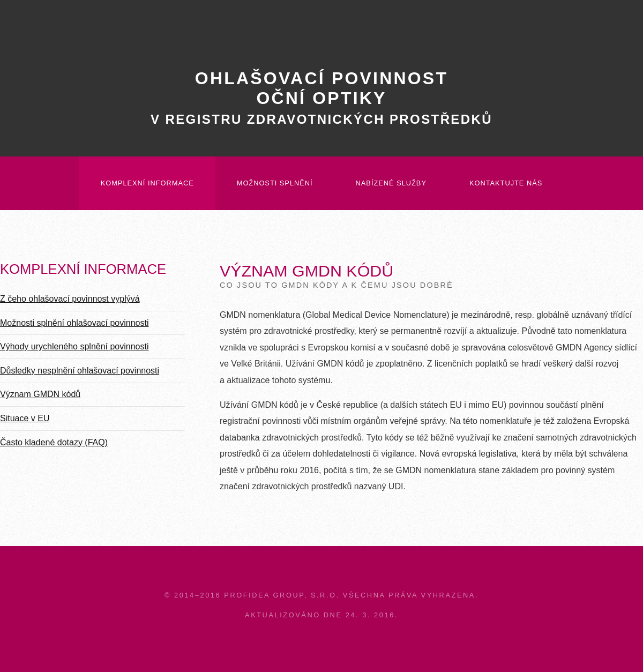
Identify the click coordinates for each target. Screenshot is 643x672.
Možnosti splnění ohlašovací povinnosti (74, 323)
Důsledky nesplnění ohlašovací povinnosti (80, 371)
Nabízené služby (391, 183)
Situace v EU (25, 418)
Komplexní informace (147, 183)
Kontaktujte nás (506, 183)
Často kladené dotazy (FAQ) (54, 442)
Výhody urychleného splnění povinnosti (74, 346)
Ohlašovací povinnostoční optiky (322, 98)
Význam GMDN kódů (40, 394)
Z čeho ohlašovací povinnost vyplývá (70, 299)
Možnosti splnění (275, 183)
